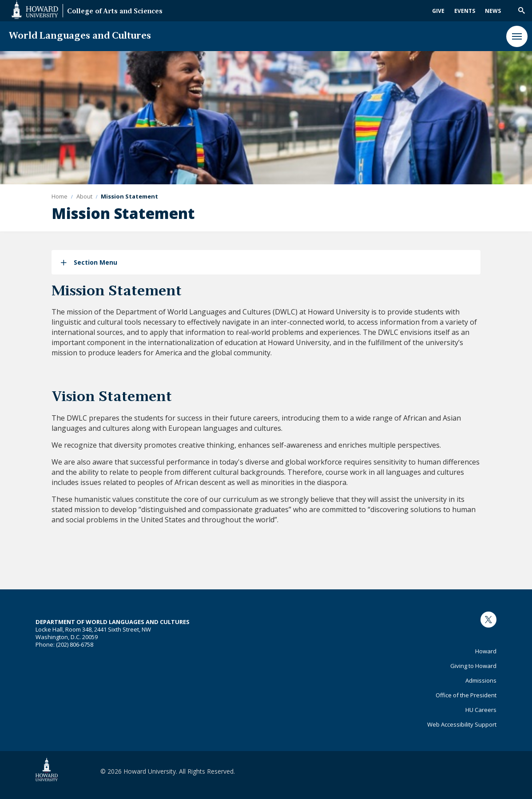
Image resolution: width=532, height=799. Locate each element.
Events (465, 11)
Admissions (481, 680)
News (493, 11)
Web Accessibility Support (462, 724)
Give (438, 11)
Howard (486, 651)
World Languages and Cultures (80, 36)
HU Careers (481, 710)
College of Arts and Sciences (115, 12)
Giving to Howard (473, 666)
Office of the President (466, 695)
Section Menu (95, 262)
